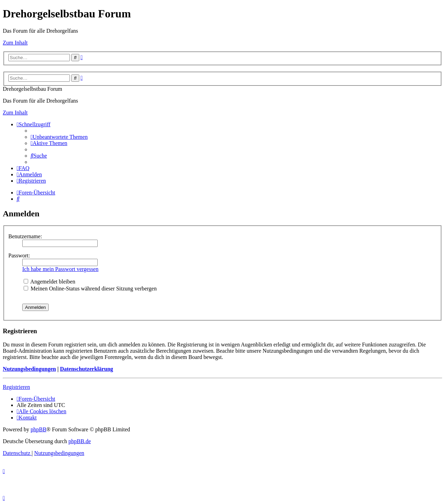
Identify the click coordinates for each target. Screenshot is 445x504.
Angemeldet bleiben (49, 282)
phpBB (38, 429)
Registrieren (16, 387)
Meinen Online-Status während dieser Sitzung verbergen (90, 289)
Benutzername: (25, 236)
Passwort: (19, 255)
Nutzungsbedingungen (29, 369)
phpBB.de (80, 441)
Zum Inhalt (15, 43)
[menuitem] (59, 137)
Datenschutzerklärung (86, 369)
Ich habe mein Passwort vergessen (60, 269)
